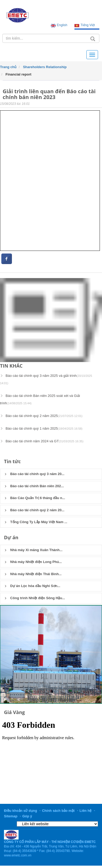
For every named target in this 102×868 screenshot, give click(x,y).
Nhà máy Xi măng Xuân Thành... (33, 550)
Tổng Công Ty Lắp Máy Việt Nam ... (36, 522)
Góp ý (27, 816)
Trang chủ (8, 67)
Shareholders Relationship (45, 67)
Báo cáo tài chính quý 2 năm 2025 (41, 416)
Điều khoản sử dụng (21, 811)
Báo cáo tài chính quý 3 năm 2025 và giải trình (46, 379)
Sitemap (11, 816)
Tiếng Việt (88, 25)
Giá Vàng (14, 712)
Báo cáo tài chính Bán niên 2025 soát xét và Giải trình (40, 399)
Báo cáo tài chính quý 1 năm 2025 (41, 428)
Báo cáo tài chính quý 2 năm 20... (34, 510)
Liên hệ (85, 811)
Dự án (11, 537)
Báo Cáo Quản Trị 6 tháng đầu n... (35, 498)
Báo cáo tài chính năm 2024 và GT (42, 441)
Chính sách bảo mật (58, 811)
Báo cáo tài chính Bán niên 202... (34, 486)
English (62, 25)
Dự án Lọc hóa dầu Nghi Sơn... (32, 586)
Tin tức (12, 461)
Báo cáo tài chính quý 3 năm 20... (34, 474)
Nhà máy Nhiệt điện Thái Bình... (33, 574)
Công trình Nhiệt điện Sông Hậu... (35, 598)
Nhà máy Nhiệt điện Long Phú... (33, 562)
